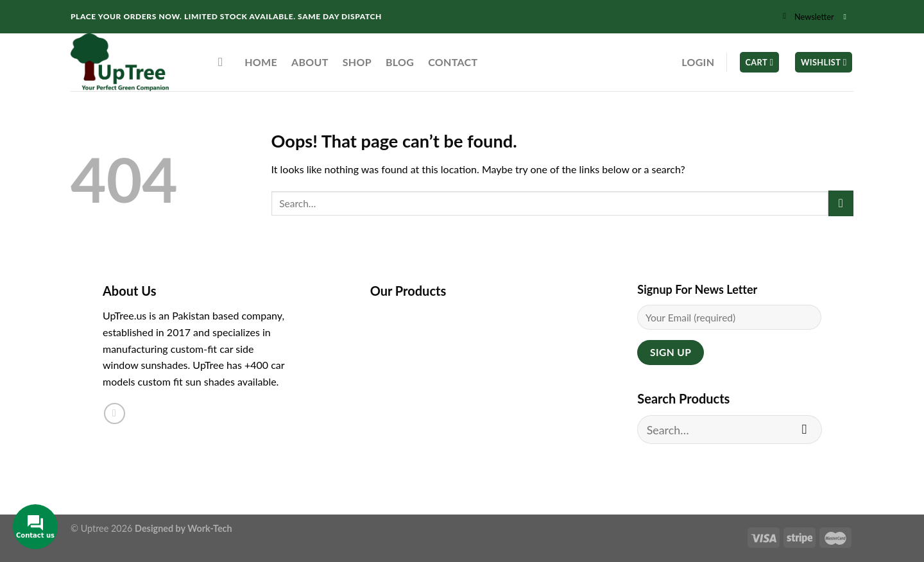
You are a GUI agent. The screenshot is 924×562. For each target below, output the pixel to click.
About (310, 62)
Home (261, 62)
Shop (357, 62)
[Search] (224, 62)
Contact (453, 62)
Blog (400, 62)
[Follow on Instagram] (847, 17)
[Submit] (841, 203)
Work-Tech (210, 528)
